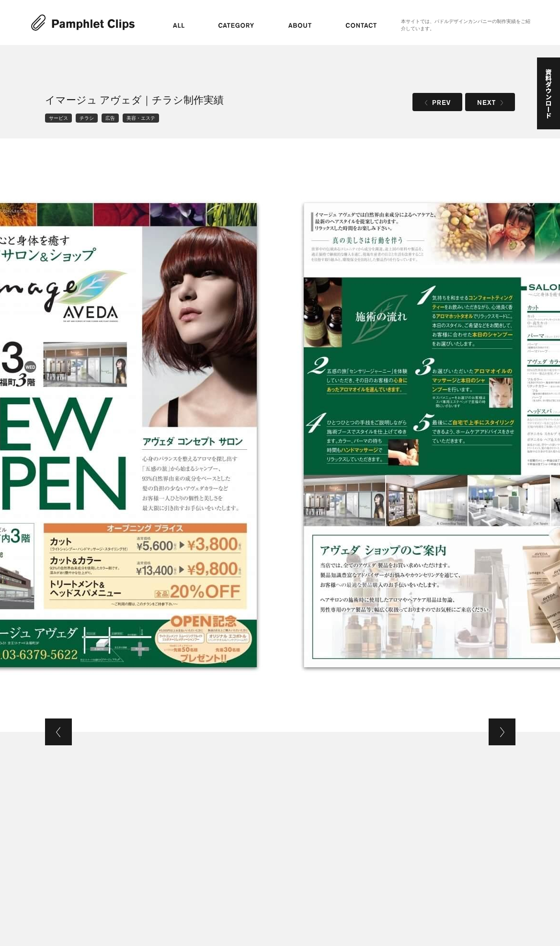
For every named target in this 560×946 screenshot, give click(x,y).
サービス (58, 118)
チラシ (87, 118)
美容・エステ (141, 118)
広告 (110, 118)
